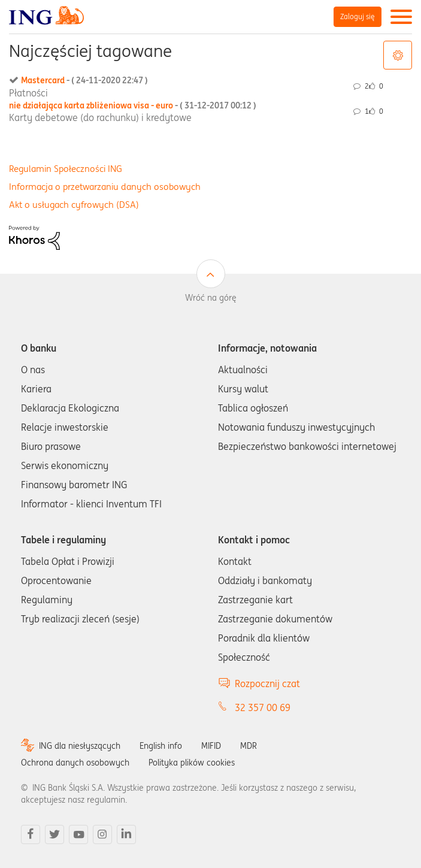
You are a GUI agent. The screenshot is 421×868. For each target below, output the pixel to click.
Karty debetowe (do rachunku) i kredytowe (100, 117)
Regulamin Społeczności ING (66, 169)
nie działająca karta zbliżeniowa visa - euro (133, 105)
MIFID (211, 746)
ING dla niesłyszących (80, 746)
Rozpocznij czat (267, 683)
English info (161, 746)
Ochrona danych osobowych (75, 763)
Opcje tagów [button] (398, 55)
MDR (249, 746)
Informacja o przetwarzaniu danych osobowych (105, 187)
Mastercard (84, 80)
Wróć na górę (211, 298)
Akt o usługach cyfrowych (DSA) (74, 205)
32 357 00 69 (263, 707)
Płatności (28, 93)
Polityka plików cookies (192, 763)
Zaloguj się (358, 16)
